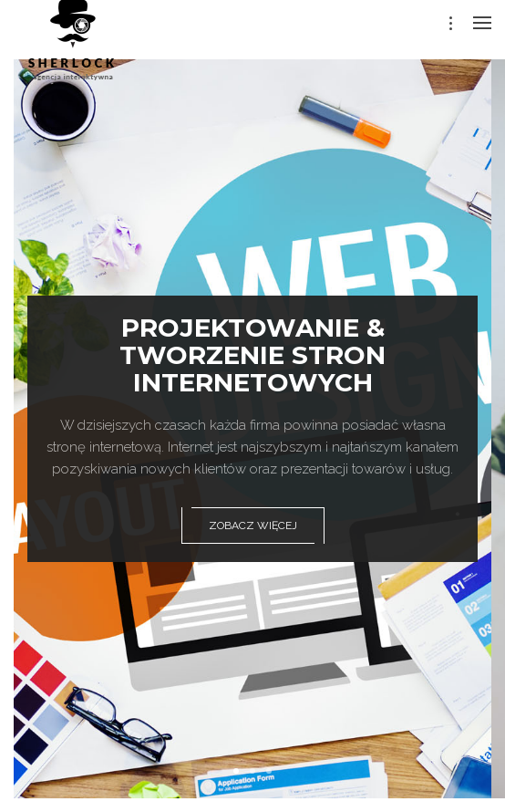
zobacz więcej (253, 526)
